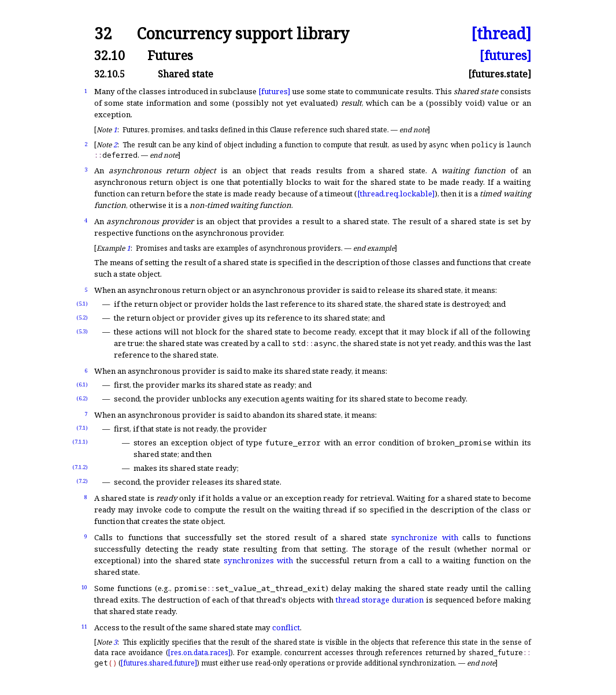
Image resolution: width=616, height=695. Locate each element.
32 (103, 34)
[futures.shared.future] (159, 663)
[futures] (505, 55)
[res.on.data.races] (199, 653)
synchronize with (425, 537)
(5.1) (82, 304)
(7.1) (82, 428)
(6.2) (82, 398)
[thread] (501, 34)
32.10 (110, 55)
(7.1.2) (80, 467)
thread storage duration (380, 600)
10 (84, 587)
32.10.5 (110, 74)
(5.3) (82, 331)
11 (84, 627)
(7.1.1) (80, 442)
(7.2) (82, 481)
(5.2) (82, 317)
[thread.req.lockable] (396, 194)
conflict (286, 627)
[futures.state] (500, 74)
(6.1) (82, 384)
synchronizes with (258, 560)
